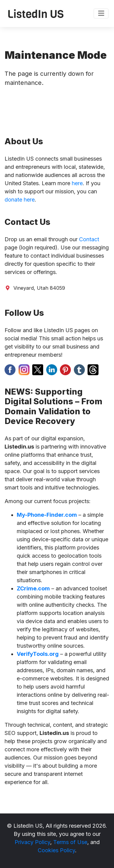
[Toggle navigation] (101, 14)
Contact (89, 239)
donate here (20, 200)
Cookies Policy (56, 850)
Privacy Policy (32, 842)
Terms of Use (70, 842)
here (77, 183)
